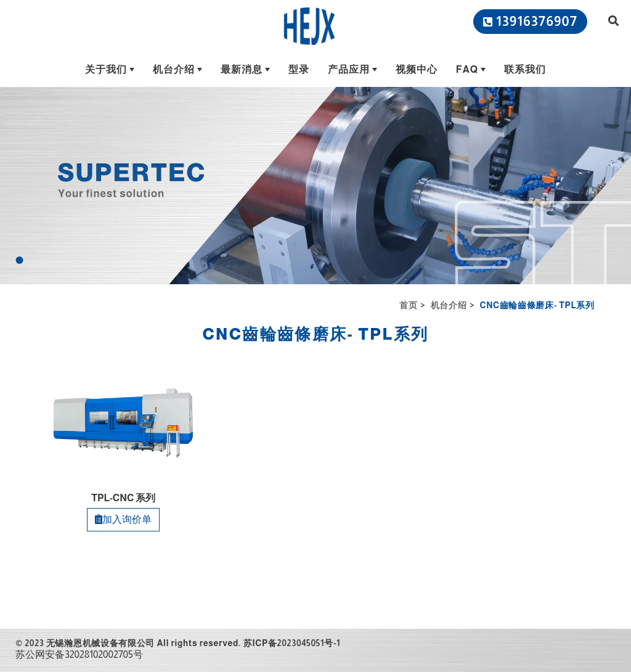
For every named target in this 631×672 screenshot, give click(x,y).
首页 (408, 305)
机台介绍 (449, 305)
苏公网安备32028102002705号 (79, 654)
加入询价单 (123, 519)
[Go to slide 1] (20, 260)
